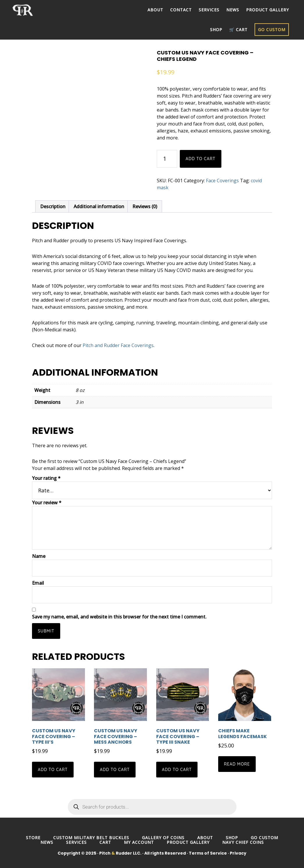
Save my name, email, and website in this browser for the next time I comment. (119, 617)
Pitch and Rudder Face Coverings (118, 345)
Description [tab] (53, 206)
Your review (47, 503)
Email (38, 583)
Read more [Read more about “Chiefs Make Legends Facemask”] (237, 764)
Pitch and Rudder (27, 10)
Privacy (238, 853)
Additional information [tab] (99, 206)
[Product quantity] (167, 159)
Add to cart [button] (53, 770)
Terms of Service (208, 853)
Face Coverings (222, 181)
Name (39, 556)
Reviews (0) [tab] (145, 206)
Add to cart (201, 159)
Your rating (46, 478)
